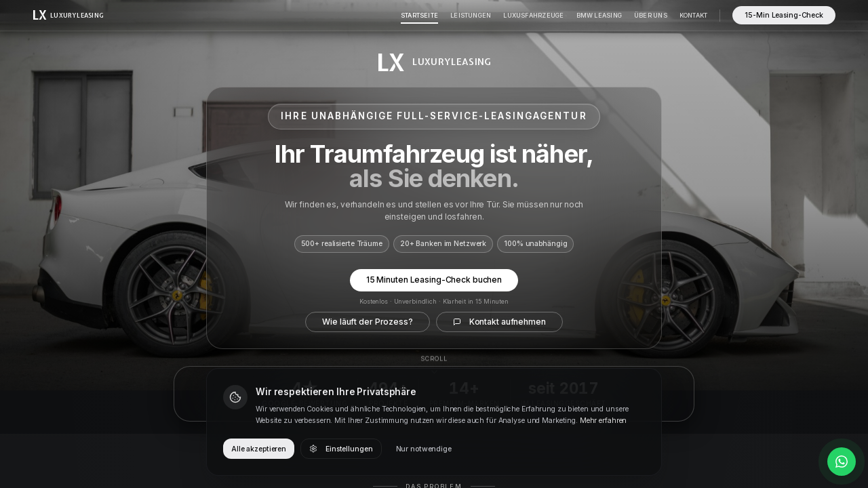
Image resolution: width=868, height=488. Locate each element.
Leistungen (471, 15)
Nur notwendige (424, 449)
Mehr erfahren (603, 421)
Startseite (419, 15)
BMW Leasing (599, 15)
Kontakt (694, 15)
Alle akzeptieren (259, 449)
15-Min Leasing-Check (784, 15)
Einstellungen (341, 449)
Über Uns (651, 15)
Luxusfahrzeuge (533, 15)
